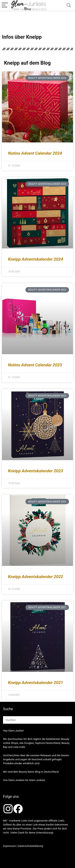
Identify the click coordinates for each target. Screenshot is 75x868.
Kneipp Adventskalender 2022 (35, 577)
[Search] (69, 5)
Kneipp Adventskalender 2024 (35, 259)
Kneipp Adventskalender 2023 (35, 471)
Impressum (9, 846)
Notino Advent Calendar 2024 (35, 153)
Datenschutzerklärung (31, 846)
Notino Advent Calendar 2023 (35, 365)
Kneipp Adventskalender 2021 (35, 683)
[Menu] (5, 5)
